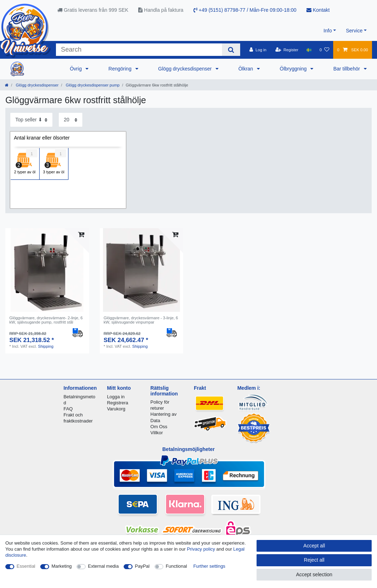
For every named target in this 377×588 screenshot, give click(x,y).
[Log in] (258, 50)
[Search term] (139, 50)
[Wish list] (324, 50)
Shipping (46, 346)
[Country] (309, 50)
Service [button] (354, 31)
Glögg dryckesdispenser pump (92, 85)
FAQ (68, 409)
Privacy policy (201, 549)
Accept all (314, 546)
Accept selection (314, 574)
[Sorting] (31, 120)
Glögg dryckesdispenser (186, 69)
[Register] (287, 50)
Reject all (314, 560)
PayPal (142, 566)
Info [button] (328, 31)
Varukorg (116, 409)
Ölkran (246, 69)
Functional (176, 566)
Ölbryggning (294, 69)
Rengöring (121, 69)
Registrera (118, 403)
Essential (26, 566)
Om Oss (159, 427)
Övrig (76, 69)
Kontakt (318, 10)
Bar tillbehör (347, 69)
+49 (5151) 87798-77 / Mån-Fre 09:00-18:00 (245, 10)
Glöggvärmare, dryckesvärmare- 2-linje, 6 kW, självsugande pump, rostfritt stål (46, 320)
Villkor (157, 433)
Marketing (62, 566)
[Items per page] (71, 120)
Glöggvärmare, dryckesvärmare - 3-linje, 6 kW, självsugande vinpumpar (141, 320)
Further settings (209, 566)
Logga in (116, 397)
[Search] (231, 50)
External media (103, 566)
